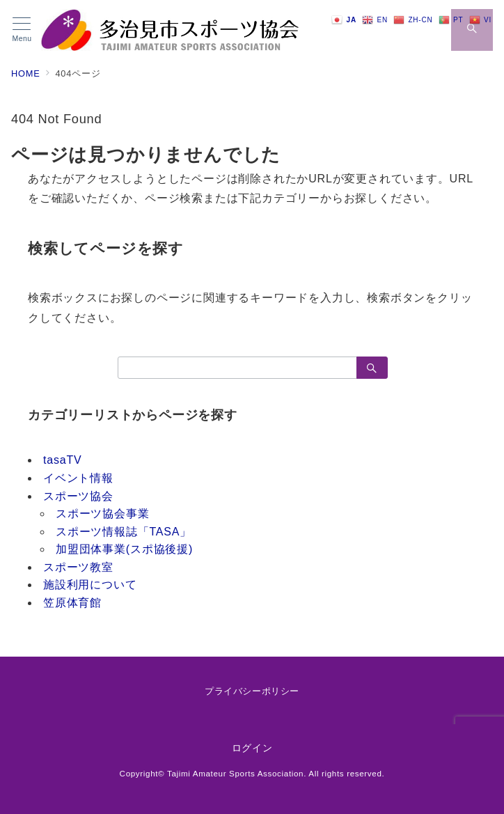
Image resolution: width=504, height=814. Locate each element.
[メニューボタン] (22, 30)
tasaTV (63, 460)
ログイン (252, 748)
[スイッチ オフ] (472, 30)
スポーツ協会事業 (102, 514)
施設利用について (90, 585)
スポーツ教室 (78, 567)
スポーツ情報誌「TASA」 (124, 532)
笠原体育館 (72, 603)
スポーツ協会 (78, 496)
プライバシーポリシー (252, 691)
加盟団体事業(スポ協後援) (124, 549)
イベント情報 (78, 478)
